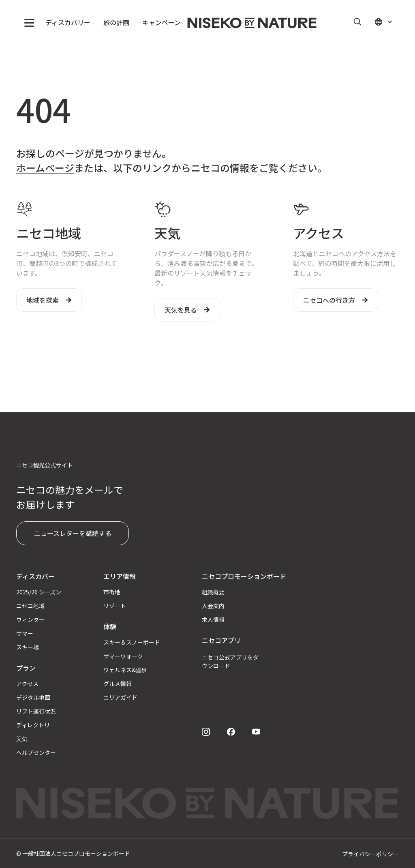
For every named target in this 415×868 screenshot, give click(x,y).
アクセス (27, 684)
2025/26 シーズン (39, 592)
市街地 (112, 592)
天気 (22, 739)
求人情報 (213, 619)
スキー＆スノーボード (132, 642)
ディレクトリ (33, 725)
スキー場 (28, 647)
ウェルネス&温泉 (125, 670)
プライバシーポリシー (370, 854)
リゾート (115, 606)
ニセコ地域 (30, 606)
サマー (25, 633)
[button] (29, 23)
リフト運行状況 (36, 711)
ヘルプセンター (36, 752)
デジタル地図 (33, 697)
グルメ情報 (118, 684)
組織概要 (213, 592)
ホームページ (45, 168)
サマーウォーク (123, 656)
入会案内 (213, 606)
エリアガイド (120, 697)
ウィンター (30, 619)
